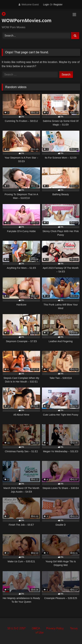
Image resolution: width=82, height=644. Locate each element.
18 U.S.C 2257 (16, 628)
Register (58, 4)
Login (46, 4)
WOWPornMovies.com (27, 18)
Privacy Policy (55, 628)
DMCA (36, 628)
